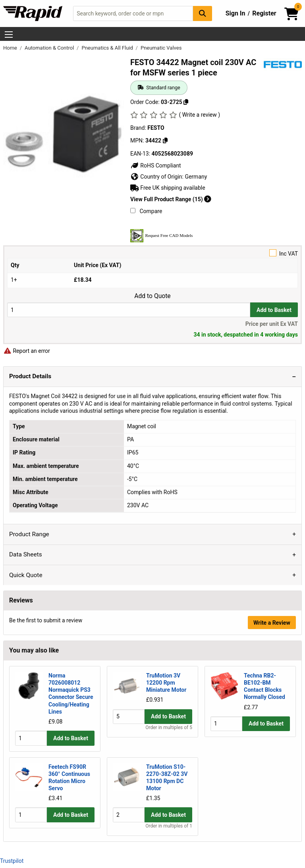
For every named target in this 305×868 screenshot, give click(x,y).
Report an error (27, 351)
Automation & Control (50, 48)
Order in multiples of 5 (169, 742)
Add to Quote (152, 296)
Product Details (30, 376)
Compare (146, 211)
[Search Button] (203, 13)
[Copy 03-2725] (186, 102)
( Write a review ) (199, 115)
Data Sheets (26, 554)
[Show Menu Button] (9, 35)
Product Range (29, 534)
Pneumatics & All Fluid (108, 48)
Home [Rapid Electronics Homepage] (11, 48)
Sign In (236, 13)
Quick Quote (26, 575)
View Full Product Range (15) (171, 199)
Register (264, 13)
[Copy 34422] (165, 140)
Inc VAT (152, 253)
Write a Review (272, 623)
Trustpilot (12, 861)
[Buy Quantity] (129, 310)
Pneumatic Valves (161, 48)
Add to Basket (274, 310)
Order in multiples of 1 (169, 826)
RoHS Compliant (156, 166)
